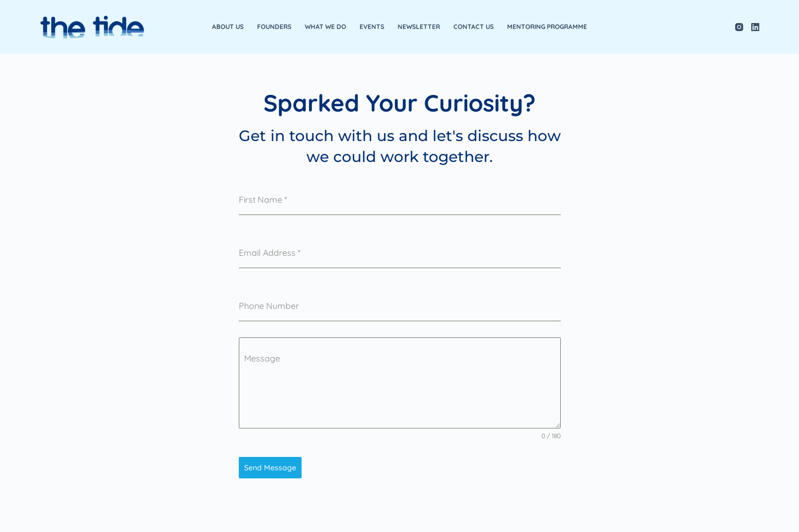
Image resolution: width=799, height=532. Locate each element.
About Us (228, 27)
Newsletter (419, 27)
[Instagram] (739, 27)
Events (372, 27)
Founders (274, 27)
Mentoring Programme (547, 27)
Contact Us (474, 27)
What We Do (325, 27)
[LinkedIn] (755, 27)
